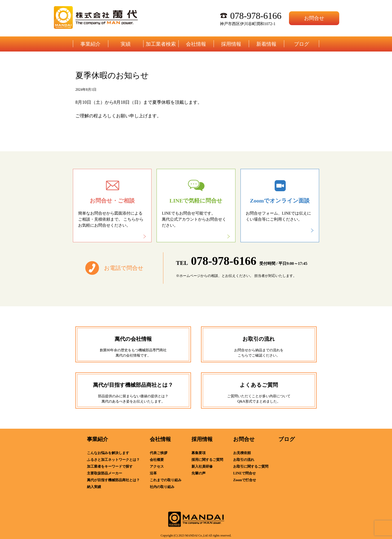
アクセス (157, 467)
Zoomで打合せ (245, 480)
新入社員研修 (202, 467)
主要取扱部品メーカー (105, 473)
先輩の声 (199, 473)
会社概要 (157, 460)
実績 (126, 44)
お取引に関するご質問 (251, 467)
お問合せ (314, 18)
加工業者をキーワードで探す (110, 467)
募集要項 (199, 453)
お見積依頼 (242, 453)
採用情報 (231, 44)
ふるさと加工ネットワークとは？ (113, 460)
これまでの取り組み (166, 480)
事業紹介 (90, 44)
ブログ (302, 44)
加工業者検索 (161, 44)
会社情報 (196, 44)
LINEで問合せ (244, 473)
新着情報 (266, 44)
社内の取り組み (162, 487)
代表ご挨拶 (159, 453)
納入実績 (94, 487)
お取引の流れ (244, 460)
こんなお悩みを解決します (108, 453)
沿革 (153, 473)
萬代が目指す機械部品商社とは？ (113, 480)
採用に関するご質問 (207, 460)
